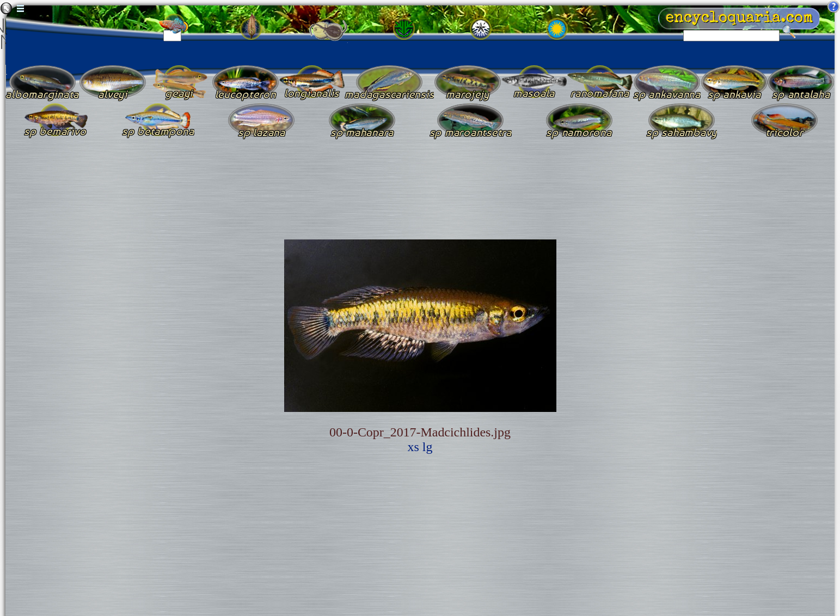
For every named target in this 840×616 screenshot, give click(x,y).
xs (413, 447)
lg (428, 447)
